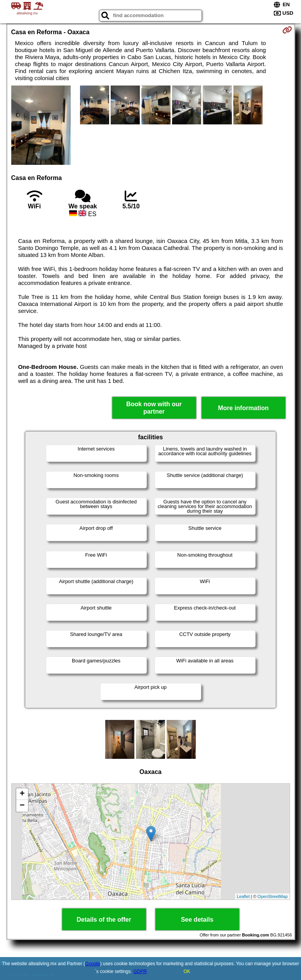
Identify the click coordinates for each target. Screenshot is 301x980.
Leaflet (243, 896)
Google (93, 964)
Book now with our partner (154, 408)
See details (197, 920)
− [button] (22, 806)
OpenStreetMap (273, 896)
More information (243, 408)
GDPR (140, 971)
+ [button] (22, 794)
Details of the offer (104, 920)
